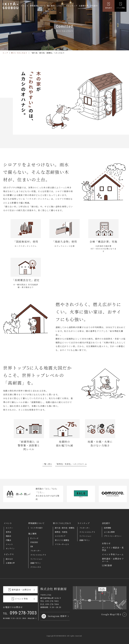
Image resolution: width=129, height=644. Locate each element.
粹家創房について (38, 6)
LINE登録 (107, 565)
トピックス (9, 554)
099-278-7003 (20, 614)
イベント (25, 6)
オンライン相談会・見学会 (113, 549)
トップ (5, 53)
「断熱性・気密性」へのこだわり (70, 464)
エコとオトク (60, 536)
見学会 (8, 532)
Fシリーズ (34, 538)
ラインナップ (71, 6)
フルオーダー (36, 551)
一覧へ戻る (47, 464)
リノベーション (36, 559)
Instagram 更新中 (57, 616)
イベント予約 (120, 8)
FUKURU (34, 542)
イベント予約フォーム (113, 554)
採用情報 (107, 528)
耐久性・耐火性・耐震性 (65, 528)
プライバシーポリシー (113, 536)
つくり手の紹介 (37, 528)
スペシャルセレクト (38, 555)
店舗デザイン (36, 563)
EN (32, 546)
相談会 (8, 536)
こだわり (60, 6)
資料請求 (109, 8)
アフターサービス (62, 544)
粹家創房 (10, 6)
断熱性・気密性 (61, 532)
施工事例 (51, 6)
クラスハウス (36, 567)
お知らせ (106, 543)
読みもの (9, 559)
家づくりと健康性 (62, 540)
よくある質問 (109, 532)
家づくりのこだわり (19, 53)
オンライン (10, 548)
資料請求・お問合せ (21, 590)
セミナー (9, 528)
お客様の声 (84, 6)
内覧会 (8, 540)
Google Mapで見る (111, 614)
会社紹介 (94, 6)
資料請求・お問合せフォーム (113, 560)
